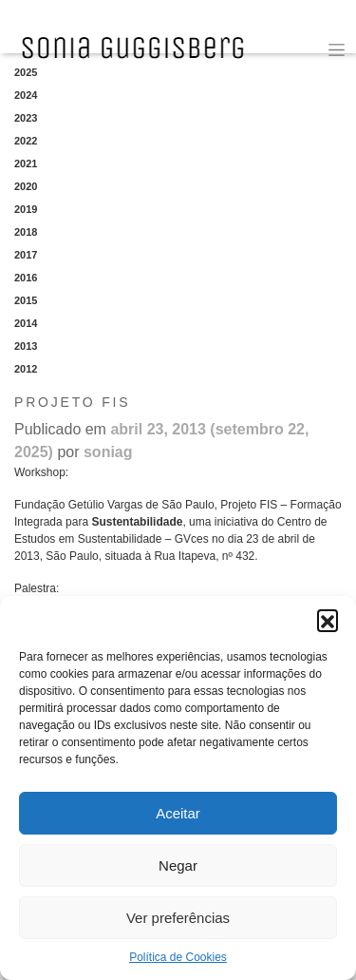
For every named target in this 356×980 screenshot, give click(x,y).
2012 (26, 369)
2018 (26, 232)
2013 (26, 346)
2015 (26, 300)
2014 (26, 323)
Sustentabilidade (137, 522)
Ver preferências (178, 918)
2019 (26, 209)
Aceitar (178, 813)
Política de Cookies (178, 957)
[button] (328, 620)
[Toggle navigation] (337, 50)
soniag (108, 452)
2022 (26, 141)
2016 (26, 278)
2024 (26, 95)
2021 (26, 163)
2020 (26, 186)
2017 (26, 255)
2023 (26, 118)
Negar (178, 865)
